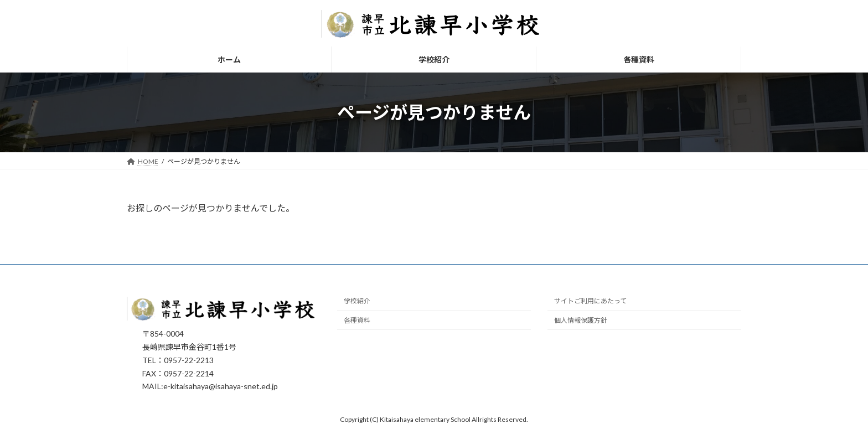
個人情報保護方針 (581, 321)
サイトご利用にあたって (590, 301)
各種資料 (357, 321)
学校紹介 (357, 301)
